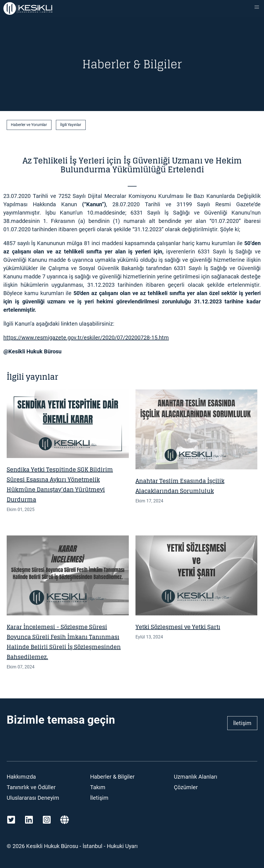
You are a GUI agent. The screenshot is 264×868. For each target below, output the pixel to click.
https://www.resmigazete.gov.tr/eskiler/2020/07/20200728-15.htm (86, 338)
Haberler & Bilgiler (112, 777)
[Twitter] (11, 820)
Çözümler (186, 787)
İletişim (242, 723)
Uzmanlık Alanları (196, 777)
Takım (98, 787)
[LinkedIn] (29, 820)
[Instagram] (47, 820)
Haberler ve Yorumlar (29, 125)
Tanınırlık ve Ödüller (31, 787)
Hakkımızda (21, 777)
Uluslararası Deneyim (33, 798)
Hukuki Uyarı (122, 846)
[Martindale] (65, 820)
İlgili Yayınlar (71, 125)
